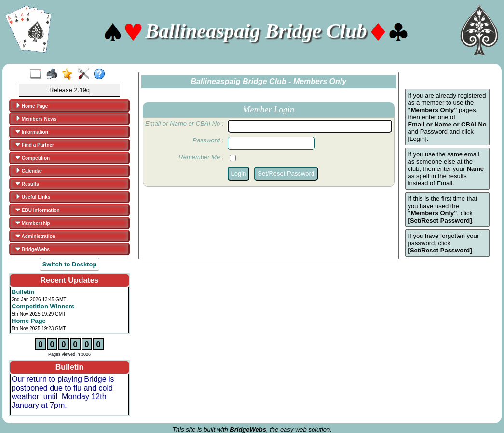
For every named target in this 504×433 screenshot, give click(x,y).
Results (27, 184)
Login (239, 174)
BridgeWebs (33, 249)
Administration (35, 236)
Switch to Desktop (70, 264)
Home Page (32, 106)
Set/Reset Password (286, 174)
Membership (33, 223)
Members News (36, 119)
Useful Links (33, 197)
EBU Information (38, 210)
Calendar (29, 171)
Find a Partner (35, 145)
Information (32, 132)
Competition (33, 158)
